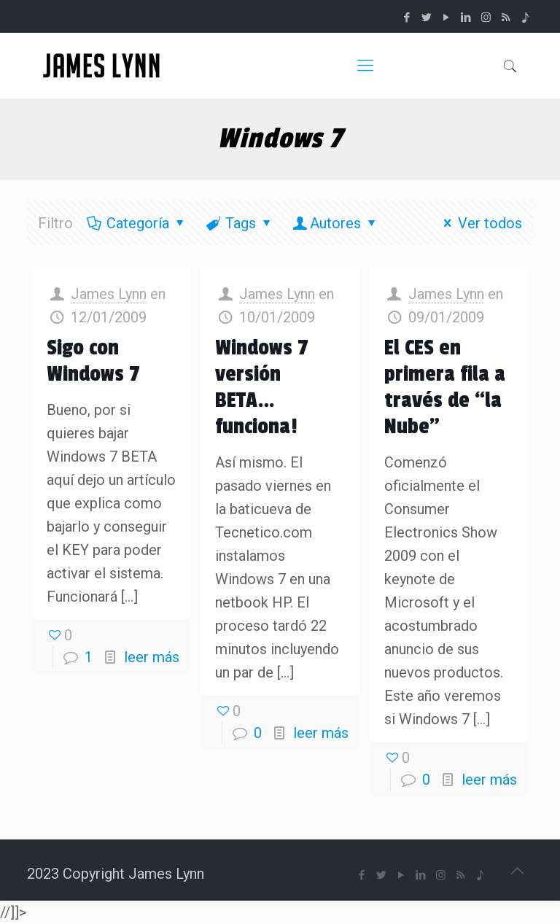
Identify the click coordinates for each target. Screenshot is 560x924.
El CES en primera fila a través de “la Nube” (445, 387)
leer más (152, 657)
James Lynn (109, 294)
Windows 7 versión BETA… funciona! (262, 387)
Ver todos (480, 223)
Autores (335, 223)
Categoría (137, 223)
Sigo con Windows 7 (93, 361)
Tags (240, 223)
